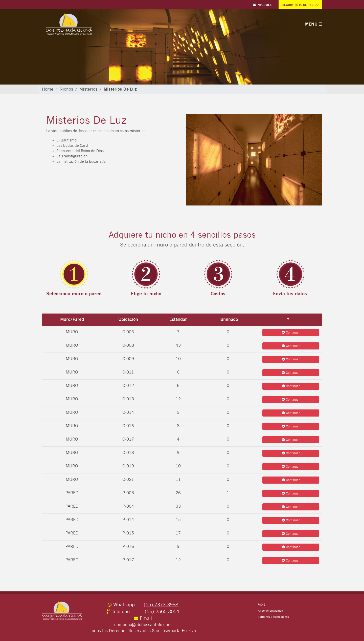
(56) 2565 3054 (162, 612)
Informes (262, 5)
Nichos (66, 89)
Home (48, 89)
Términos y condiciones (274, 617)
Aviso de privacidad (270, 611)
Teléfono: (125, 612)
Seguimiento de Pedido (300, 5)
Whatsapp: (125, 605)
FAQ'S (261, 605)
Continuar (291, 333)
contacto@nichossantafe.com (143, 625)
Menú (314, 24)
